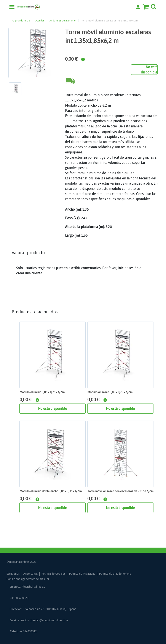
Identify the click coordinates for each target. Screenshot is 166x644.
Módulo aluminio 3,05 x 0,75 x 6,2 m (110, 392)
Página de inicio (21, 21)
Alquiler (40, 21)
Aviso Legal (30, 574)
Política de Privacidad (82, 574)
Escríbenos (13, 574)
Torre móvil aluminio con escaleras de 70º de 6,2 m (120, 491)
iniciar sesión (128, 268)
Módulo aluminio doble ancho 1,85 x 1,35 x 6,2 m (51, 491)
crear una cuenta (29, 273)
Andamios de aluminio (63, 21)
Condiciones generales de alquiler (28, 579)
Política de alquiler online (115, 574)
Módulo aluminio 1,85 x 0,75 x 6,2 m (42, 392)
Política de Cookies (53, 574)
